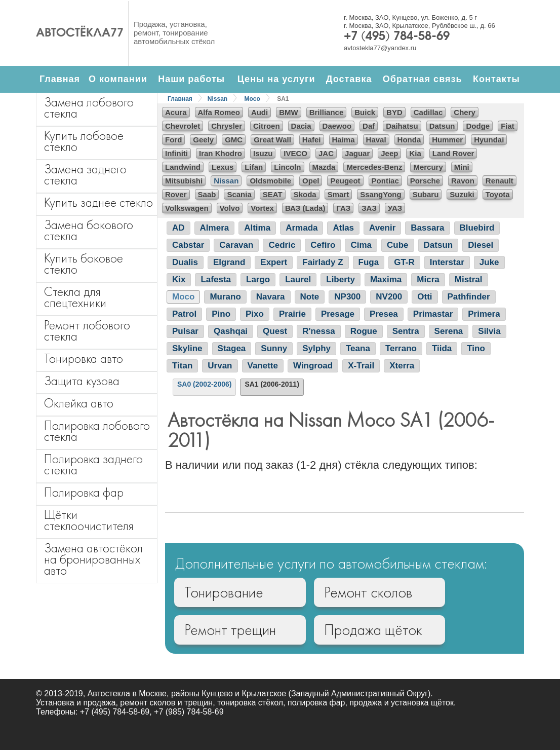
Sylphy (316, 348)
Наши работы (191, 79)
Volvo (230, 208)
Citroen (267, 126)
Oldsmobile (270, 181)
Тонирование (224, 592)
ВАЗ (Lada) (305, 208)
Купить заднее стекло (98, 202)
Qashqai (231, 331)
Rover (176, 194)
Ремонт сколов (368, 592)
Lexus (223, 167)
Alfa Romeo (219, 112)
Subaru (426, 194)
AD (178, 228)
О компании (118, 79)
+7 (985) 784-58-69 (189, 712)
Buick (365, 112)
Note (310, 297)
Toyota (498, 194)
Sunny (274, 348)
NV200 (389, 297)
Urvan (220, 366)
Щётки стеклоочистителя (89, 520)
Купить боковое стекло (84, 264)
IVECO (295, 153)
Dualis (185, 262)
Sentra (406, 331)
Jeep (389, 153)
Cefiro (323, 245)
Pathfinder (469, 297)
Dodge (478, 126)
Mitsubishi (184, 181)
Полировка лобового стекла (97, 431)
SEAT (273, 194)
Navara (271, 297)
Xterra (402, 366)
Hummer (447, 140)
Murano (225, 297)
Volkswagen (187, 208)
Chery (465, 112)
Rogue (364, 331)
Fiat (508, 126)
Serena (449, 331)
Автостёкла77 (80, 33)
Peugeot (345, 181)
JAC (326, 153)
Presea (384, 314)
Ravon (463, 181)
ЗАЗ (369, 208)
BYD (394, 112)
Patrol (184, 314)
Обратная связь (423, 79)
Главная (60, 79)
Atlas (343, 228)
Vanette (263, 366)
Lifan (254, 167)
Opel (311, 181)
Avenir (382, 228)
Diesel (481, 245)
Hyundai (489, 140)
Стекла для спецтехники (75, 297)
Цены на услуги (276, 79)
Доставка (349, 79)
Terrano (401, 348)
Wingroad (313, 366)
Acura (176, 112)
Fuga (369, 262)
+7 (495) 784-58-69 (397, 37)
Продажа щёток (373, 630)
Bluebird (477, 228)
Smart (338, 194)
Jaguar (357, 153)
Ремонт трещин (230, 630)
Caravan (236, 245)
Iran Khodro (221, 153)
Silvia (489, 331)
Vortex (262, 208)
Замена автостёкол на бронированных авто (93, 559)
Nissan (217, 99)
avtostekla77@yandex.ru (380, 48)
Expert (274, 262)
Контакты (496, 79)
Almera (215, 228)
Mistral (469, 279)
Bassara (427, 228)
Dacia (301, 126)
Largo (258, 279)
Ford (173, 140)
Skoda (305, 194)
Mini (462, 167)
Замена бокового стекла (89, 230)
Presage (338, 314)
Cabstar (188, 245)
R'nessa (319, 331)
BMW (289, 112)
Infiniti (176, 153)
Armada (302, 228)
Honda (409, 140)
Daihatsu (402, 126)
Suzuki (462, 194)
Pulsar (185, 331)
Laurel (298, 279)
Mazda (324, 167)
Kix (179, 279)
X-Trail (361, 366)
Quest (275, 331)
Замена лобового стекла (89, 108)
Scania (239, 194)
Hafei (312, 140)
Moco (252, 99)
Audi (259, 112)
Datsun (442, 126)
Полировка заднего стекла (93, 464)
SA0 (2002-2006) (204, 384)
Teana (358, 348)
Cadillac (428, 112)
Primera (484, 314)
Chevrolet (183, 126)
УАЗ (395, 208)
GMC (234, 140)
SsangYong (381, 194)
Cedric (282, 245)
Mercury (428, 167)
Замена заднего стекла (85, 175)
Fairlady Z (323, 262)
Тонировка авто (84, 359)
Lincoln (287, 167)
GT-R (404, 262)
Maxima (386, 279)
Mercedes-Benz (374, 167)
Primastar (433, 314)
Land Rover (453, 153)
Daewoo (337, 126)
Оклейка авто (79, 403)
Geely (203, 140)
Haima (344, 140)
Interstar (447, 262)
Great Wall (272, 140)
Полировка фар (84, 492)
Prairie (292, 314)
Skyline (187, 348)
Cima (361, 245)
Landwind (183, 167)
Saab (207, 194)
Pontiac (385, 181)
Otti (425, 297)
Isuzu (263, 153)
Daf (369, 126)
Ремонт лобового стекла (87, 331)
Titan (182, 366)
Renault (499, 181)
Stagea (232, 348)
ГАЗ (343, 208)
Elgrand (229, 262)
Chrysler (227, 126)
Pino (221, 314)
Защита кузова (82, 381)
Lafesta (216, 279)
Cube (398, 245)
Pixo (255, 314)
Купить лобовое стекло (84, 141)
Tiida (442, 348)
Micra (428, 279)
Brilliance (327, 112)
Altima (257, 228)
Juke (489, 262)
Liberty (341, 279)
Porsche (425, 181)
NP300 (347, 297)
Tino (476, 348)
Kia (415, 153)
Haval (376, 140)
